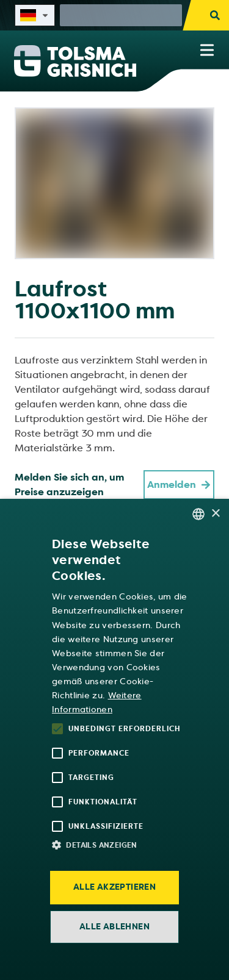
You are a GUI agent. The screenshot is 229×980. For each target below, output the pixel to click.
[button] (121, 845)
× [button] (215, 514)
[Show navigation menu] (207, 50)
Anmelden (179, 485)
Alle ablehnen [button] (114, 927)
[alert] (114, 739)
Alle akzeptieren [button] (114, 887)
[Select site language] (35, 15)
